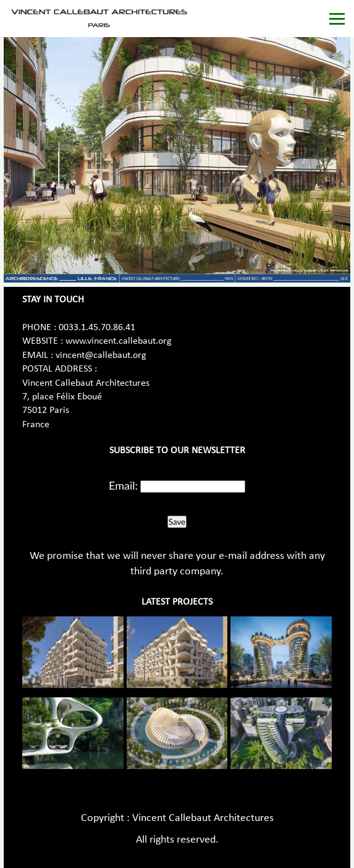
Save (177, 522)
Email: (123, 485)
